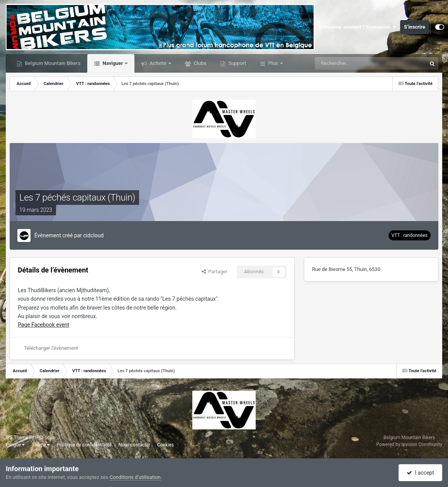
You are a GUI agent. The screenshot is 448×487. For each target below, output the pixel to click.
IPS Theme (17, 438)
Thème (41, 445)
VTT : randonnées (410, 235)
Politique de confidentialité (84, 445)
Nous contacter (134, 445)
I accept (420, 473)
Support (237, 63)
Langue (15, 445)
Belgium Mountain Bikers (52, 63)
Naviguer (113, 63)
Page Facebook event (43, 325)
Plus (273, 63)
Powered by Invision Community (409, 444)
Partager (215, 272)
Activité (158, 63)
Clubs (199, 63)
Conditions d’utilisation (135, 477)
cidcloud (94, 235)
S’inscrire (415, 27)
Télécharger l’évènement (51, 348)
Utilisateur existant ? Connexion (357, 27)
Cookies (165, 445)
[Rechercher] (347, 63)
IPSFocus (45, 438)
